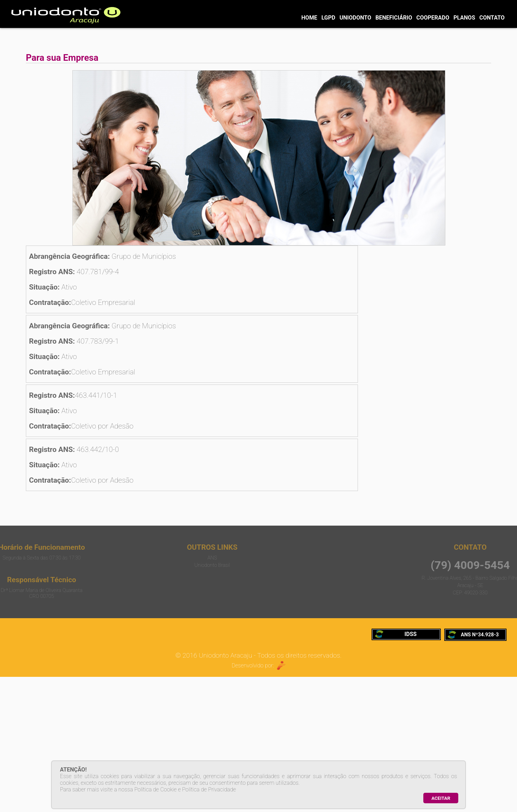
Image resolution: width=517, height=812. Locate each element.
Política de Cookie (155, 789)
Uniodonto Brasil (178, 565)
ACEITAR (441, 798)
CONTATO (492, 18)
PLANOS (464, 18)
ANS (178, 558)
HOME (309, 18)
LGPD (328, 18)
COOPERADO (433, 18)
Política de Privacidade (209, 789)
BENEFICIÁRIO (394, 18)
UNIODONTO (355, 18)
